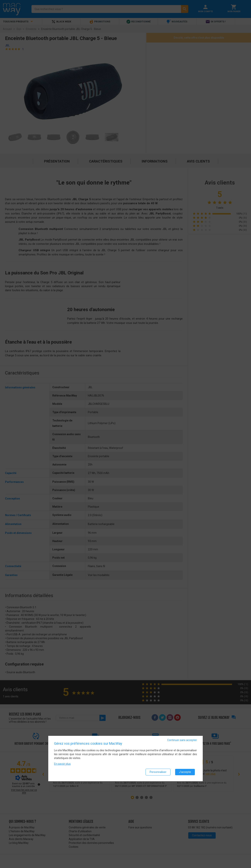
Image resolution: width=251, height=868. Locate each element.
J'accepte (185, 772)
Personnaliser (158, 772)
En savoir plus (62, 764)
